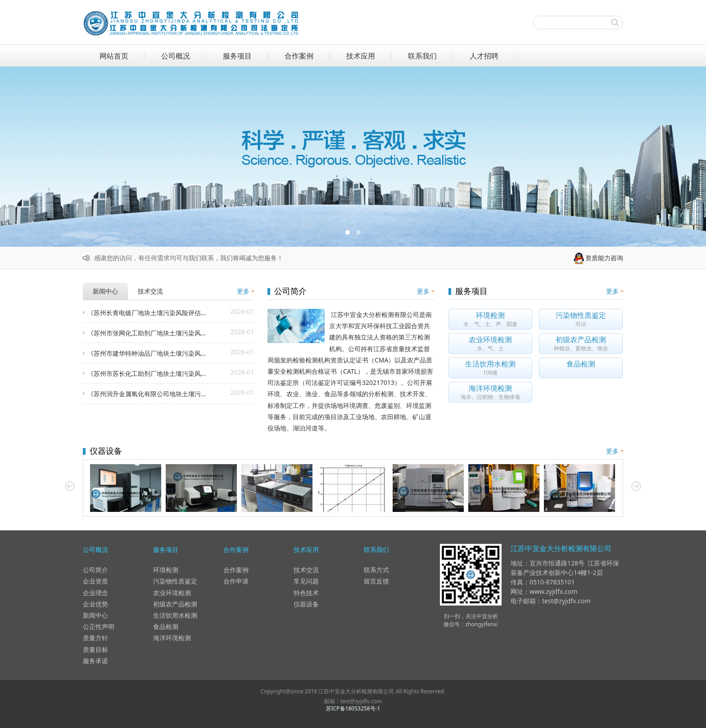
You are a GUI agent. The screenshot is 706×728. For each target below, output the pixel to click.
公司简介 (95, 570)
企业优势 (95, 604)
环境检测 (166, 570)
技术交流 (306, 570)
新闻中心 (95, 615)
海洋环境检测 (172, 638)
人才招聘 (484, 56)
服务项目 (237, 56)
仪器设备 (306, 604)
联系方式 (376, 570)
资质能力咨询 (598, 258)
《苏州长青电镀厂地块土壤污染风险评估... (147, 313)
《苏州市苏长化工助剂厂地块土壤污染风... (147, 373)
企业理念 (95, 593)
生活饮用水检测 (175, 615)
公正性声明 (99, 626)
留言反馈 (376, 581)
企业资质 (95, 581)
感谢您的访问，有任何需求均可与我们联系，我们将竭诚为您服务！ (189, 258)
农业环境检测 (172, 593)
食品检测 (166, 626)
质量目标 (95, 649)
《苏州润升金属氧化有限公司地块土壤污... (147, 394)
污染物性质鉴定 (175, 581)
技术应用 (361, 56)
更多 (243, 291)
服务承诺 (95, 661)
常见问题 (306, 581)
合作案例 (299, 56)
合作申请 (236, 581)
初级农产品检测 (175, 604)
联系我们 (422, 56)
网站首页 (114, 56)
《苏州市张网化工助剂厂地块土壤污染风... (147, 333)
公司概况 (176, 56)
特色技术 (306, 593)
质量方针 (95, 638)
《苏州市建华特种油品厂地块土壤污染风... (147, 353)
